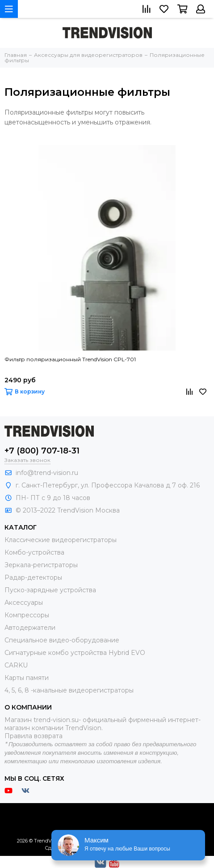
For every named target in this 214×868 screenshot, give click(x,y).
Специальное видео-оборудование (62, 640)
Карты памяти (27, 678)
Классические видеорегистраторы (61, 540)
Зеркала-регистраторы (41, 565)
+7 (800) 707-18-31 (42, 451)
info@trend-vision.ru (47, 473)
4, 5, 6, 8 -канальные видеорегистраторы (69, 690)
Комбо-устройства (34, 552)
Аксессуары (24, 603)
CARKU (16, 665)
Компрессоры (27, 615)
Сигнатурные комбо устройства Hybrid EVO (75, 653)
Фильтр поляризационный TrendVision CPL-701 (70, 359)
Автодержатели (30, 628)
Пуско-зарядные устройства (50, 590)
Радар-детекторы (33, 577)
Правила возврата (34, 736)
